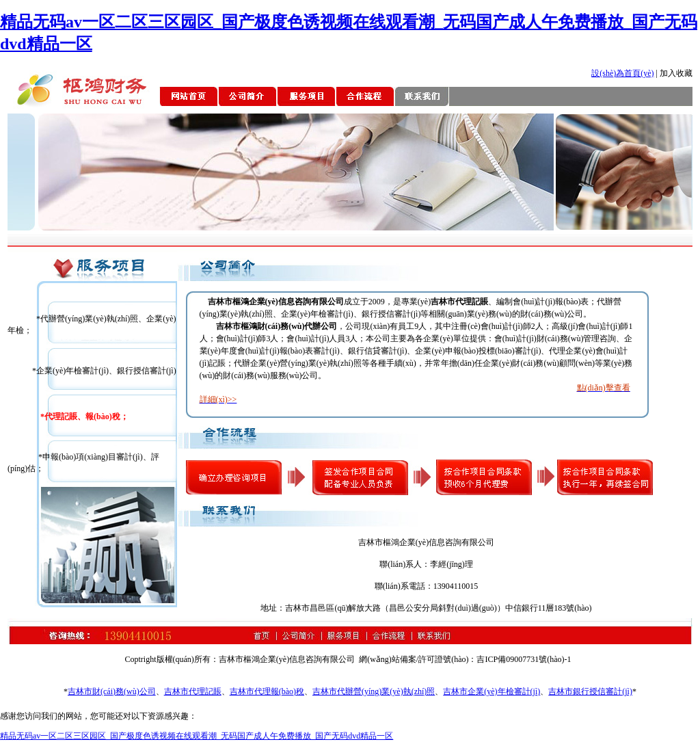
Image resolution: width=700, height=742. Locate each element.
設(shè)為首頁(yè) (622, 73)
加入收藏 (676, 73)
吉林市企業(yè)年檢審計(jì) (492, 691)
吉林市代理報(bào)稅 (267, 691)
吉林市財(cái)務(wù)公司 (112, 691)
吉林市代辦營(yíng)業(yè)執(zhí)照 (374, 691)
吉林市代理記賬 (193, 691)
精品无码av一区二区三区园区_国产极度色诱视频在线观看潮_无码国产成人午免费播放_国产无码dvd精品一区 (197, 736)
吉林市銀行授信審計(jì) (590, 691)
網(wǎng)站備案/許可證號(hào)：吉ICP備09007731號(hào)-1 (465, 659)
